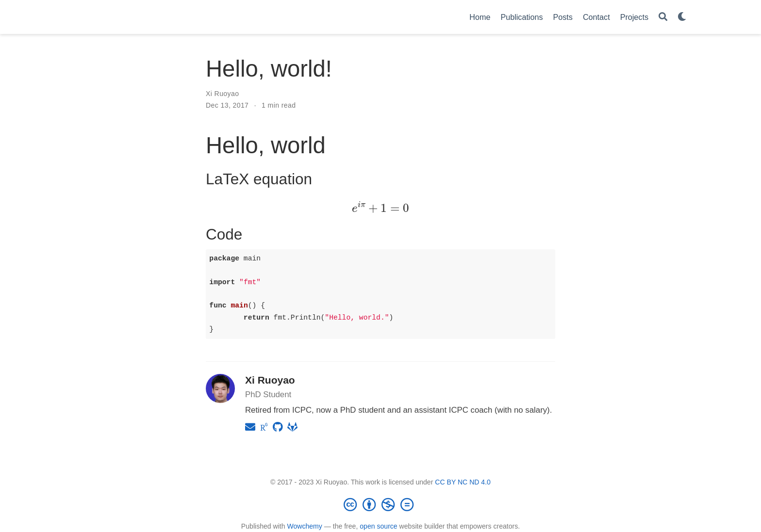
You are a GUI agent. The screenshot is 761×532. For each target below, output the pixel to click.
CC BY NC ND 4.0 (463, 482)
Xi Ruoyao (222, 94)
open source (378, 526)
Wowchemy (304, 526)
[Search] (663, 17)
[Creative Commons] (380, 504)
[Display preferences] (682, 17)
